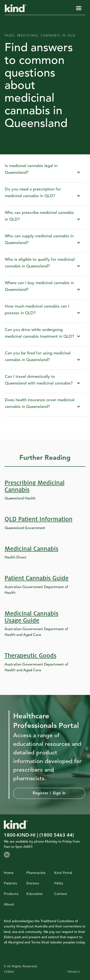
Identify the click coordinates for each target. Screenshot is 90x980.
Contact (61, 894)
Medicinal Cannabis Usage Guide (31, 617)
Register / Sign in (49, 793)
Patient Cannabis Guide (37, 578)
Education (35, 894)
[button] (79, 8)
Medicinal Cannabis (31, 549)
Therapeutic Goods (30, 656)
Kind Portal (63, 873)
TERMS (9, 972)
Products (11, 894)
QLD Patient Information (39, 519)
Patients (10, 883)
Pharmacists (36, 873)
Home (9, 873)
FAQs (59, 883)
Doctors (33, 883)
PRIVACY (74, 972)
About (9, 904)
